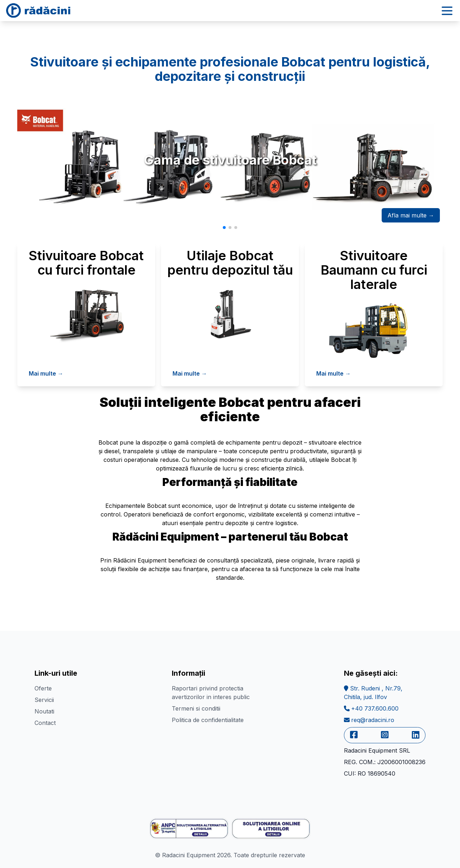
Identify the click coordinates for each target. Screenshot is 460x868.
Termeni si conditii (196, 708)
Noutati (44, 711)
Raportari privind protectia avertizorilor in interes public (211, 693)
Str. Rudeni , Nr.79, (373, 693)
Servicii (44, 700)
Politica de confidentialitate (208, 720)
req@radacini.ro (369, 720)
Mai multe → (46, 373)
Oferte (43, 688)
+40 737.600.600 (371, 708)
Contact (45, 723)
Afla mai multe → (411, 215)
